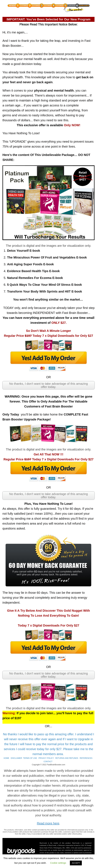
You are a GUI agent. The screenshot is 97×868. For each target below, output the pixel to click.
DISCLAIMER (16, 758)
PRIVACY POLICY (46, 758)
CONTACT (48, 762)
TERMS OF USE (30, 758)
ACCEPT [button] (76, 863)
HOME (6, 758)
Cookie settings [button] (58, 863)
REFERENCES (86, 758)
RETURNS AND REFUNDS (67, 758)
